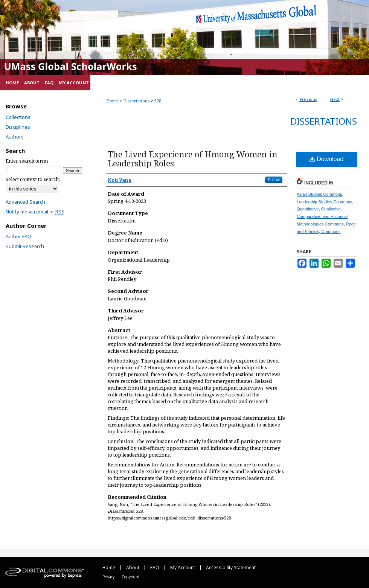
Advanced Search (25, 202)
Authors (15, 137)
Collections (18, 117)
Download (327, 159)
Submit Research (25, 246)
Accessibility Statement (231, 567)
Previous (308, 99)
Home (112, 101)
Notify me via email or (35, 212)
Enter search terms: (28, 161)
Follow (274, 180)
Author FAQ (18, 236)
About (133, 567)
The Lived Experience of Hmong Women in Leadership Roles (193, 158)
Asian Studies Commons (319, 194)
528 (158, 101)
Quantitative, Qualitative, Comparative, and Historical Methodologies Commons (322, 216)
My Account (183, 567)
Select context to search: (33, 179)
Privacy (109, 577)
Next (335, 99)
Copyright (131, 577)
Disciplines (18, 127)
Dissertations (136, 101)
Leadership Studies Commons (324, 202)
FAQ (155, 567)
